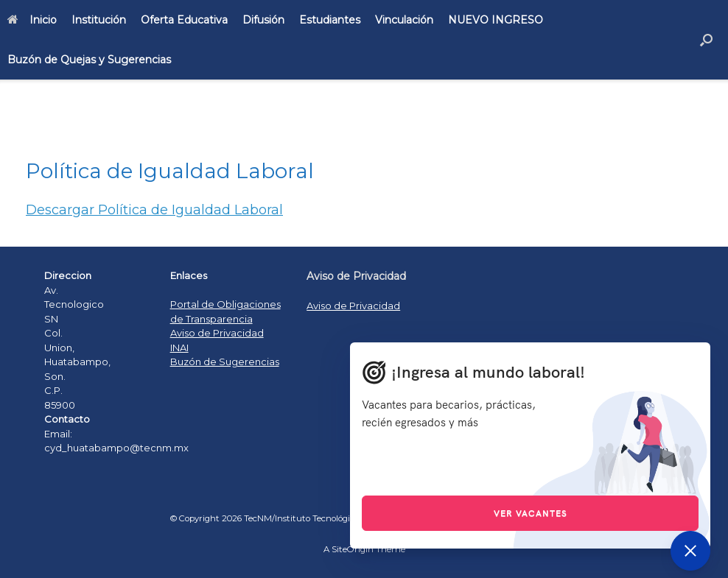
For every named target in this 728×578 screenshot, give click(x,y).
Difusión (263, 20)
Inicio (32, 20)
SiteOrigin (353, 549)
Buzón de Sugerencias (225, 362)
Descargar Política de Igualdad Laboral (154, 210)
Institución (99, 20)
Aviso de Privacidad (217, 333)
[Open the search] (706, 40)
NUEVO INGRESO (496, 20)
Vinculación (404, 20)
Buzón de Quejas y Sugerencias (89, 60)
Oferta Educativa (184, 20)
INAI (179, 348)
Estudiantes (330, 20)
